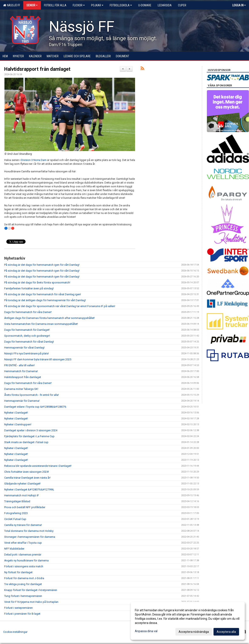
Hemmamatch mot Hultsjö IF (22, 495)
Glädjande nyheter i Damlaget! (22, 484)
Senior (32, 5)
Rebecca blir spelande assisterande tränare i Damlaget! (38, 466)
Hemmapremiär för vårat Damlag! (24, 348)
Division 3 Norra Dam (34, 160)
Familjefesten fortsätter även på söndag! (29, 288)
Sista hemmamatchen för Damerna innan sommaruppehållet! (41, 324)
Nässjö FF (12, 5)
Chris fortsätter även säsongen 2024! (27, 472)
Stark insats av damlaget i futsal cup (26, 442)
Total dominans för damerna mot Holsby (29, 531)
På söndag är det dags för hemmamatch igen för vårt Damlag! (42, 265)
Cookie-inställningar (15, 632)
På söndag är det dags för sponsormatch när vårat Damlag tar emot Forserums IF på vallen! (60, 306)
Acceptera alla (226, 632)
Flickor (79, 5)
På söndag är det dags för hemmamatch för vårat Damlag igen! (43, 294)
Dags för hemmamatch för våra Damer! (28, 312)
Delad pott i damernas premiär (23, 555)
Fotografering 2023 (16, 513)
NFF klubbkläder (14, 549)
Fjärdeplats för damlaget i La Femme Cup (29, 436)
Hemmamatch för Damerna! (21, 371)
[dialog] (188, 621)
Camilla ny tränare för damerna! (23, 525)
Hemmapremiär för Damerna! (22, 401)
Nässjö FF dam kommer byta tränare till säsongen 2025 (38, 359)
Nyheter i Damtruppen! (18, 424)
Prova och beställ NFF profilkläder (25, 507)
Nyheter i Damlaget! (16, 413)
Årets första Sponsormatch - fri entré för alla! (31, 395)
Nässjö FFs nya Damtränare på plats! (27, 353)
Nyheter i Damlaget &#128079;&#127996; (29, 489)
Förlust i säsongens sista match (24, 566)
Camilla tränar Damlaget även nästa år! (27, 478)
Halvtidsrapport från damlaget (37, 69)
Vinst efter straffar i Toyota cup (23, 543)
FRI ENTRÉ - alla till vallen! (19, 365)
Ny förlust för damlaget (18, 572)
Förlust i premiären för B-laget (22, 614)
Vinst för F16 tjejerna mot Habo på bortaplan (31, 602)
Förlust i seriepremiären (18, 608)
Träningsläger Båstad (17, 501)
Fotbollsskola (121, 5)
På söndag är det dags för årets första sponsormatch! (37, 283)
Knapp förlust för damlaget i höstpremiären (31, 590)
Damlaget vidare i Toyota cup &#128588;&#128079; (35, 407)
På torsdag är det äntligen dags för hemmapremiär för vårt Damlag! (45, 300)
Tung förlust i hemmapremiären (23, 596)
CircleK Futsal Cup (15, 519)
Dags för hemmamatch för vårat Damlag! (29, 342)
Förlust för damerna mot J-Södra (24, 578)
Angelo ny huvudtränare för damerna (26, 560)
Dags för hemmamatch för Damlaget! (27, 330)
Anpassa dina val (146, 631)
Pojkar (97, 5)
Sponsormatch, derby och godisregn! (27, 336)
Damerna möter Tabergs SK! (21, 389)
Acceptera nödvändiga (194, 632)
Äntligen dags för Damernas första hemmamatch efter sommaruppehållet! (49, 318)
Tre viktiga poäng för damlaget (23, 584)
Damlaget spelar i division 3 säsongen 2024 (31, 430)
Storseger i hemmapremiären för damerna (30, 537)
